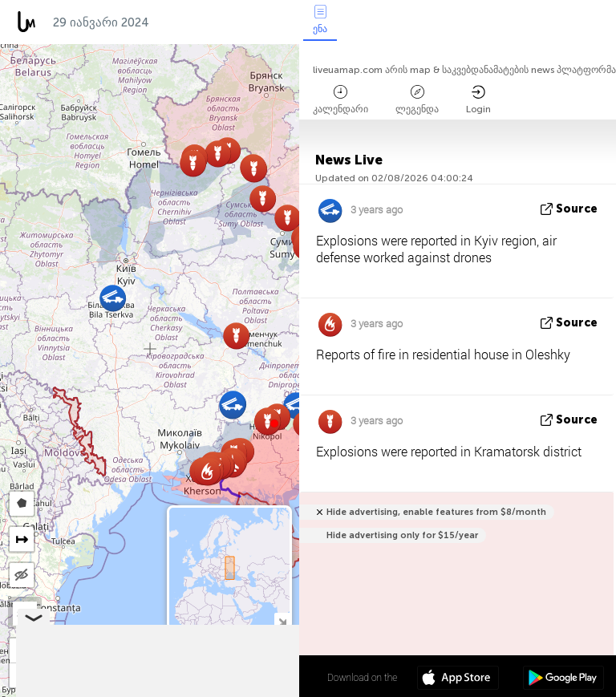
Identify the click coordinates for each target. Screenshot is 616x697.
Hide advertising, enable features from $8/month (436, 512)
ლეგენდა (417, 100)
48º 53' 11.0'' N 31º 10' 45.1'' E (236, 677)
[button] (274, 423)
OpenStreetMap (208, 690)
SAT (25, 614)
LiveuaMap (150, 690)
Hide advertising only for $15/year (402, 535)
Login (478, 100)
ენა (320, 20)
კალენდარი (340, 100)
